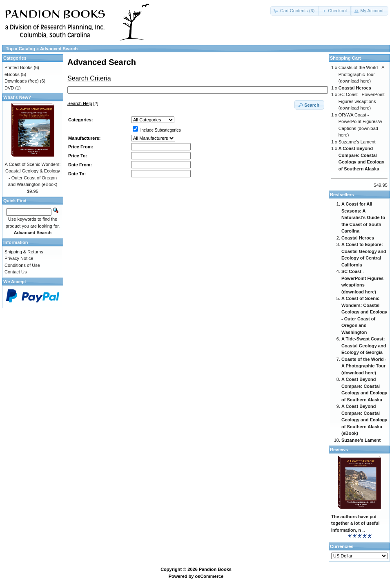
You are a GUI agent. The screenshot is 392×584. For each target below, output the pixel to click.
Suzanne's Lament (357, 142)
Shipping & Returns (24, 252)
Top (10, 49)
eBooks (12, 74)
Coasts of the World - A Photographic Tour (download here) (361, 74)
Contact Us (16, 272)
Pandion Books (215, 569)
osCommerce (209, 576)
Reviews (339, 450)
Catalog (27, 49)
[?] (83, 103)
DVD (9, 88)
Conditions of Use (22, 265)
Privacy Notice (19, 258)
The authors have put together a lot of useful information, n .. (355, 523)
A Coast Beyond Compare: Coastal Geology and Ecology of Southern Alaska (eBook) (364, 420)
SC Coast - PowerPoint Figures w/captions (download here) (362, 101)
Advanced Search (59, 49)
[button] (295, 11)
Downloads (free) (22, 81)
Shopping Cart (345, 58)
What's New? (17, 97)
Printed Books (18, 67)
